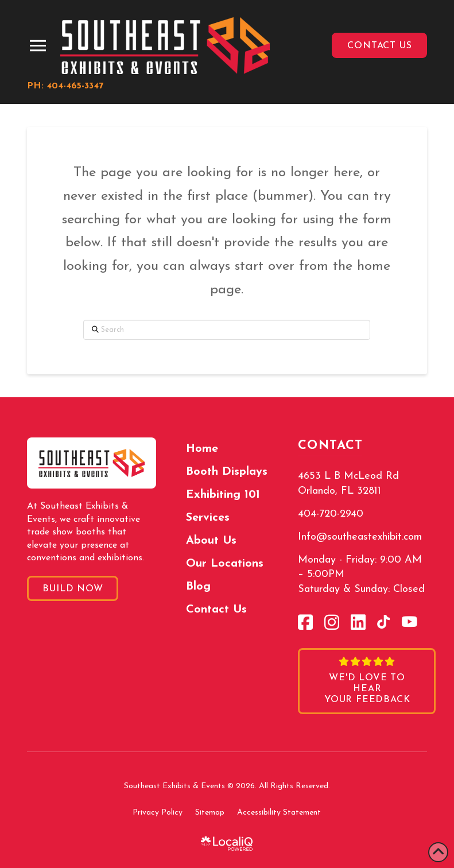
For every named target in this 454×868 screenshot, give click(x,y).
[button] (38, 46)
